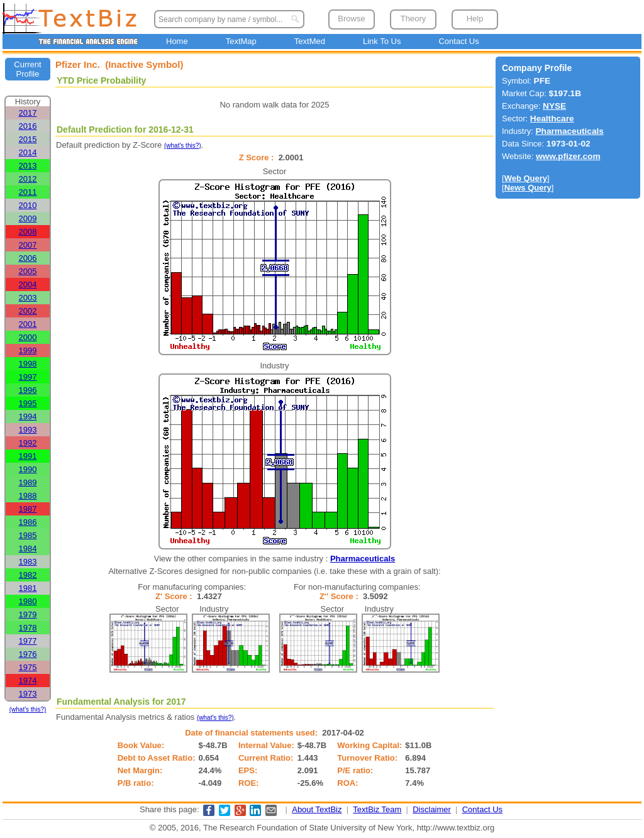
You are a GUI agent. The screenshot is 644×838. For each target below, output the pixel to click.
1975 (28, 667)
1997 (28, 377)
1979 (28, 615)
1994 (28, 416)
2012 (28, 179)
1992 (28, 443)
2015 (28, 139)
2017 (28, 113)
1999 (28, 350)
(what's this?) (28, 709)
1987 (28, 509)
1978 (28, 628)
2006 (28, 258)
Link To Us (382, 41)
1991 (28, 456)
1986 (28, 522)
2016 (28, 126)
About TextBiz (317, 809)
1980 (28, 601)
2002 (28, 311)
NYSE (554, 106)
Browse (351, 19)
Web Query (526, 178)
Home (177, 41)
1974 (28, 681)
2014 (28, 152)
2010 (28, 205)
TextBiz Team (377, 809)
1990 (28, 469)
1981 (28, 588)
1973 (28, 694)
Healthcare (552, 119)
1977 (28, 641)
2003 (28, 298)
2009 (28, 218)
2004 (28, 284)
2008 (28, 232)
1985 (28, 535)
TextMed (310, 41)
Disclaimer (432, 809)
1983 (28, 562)
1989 (28, 482)
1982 (28, 575)
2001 (28, 324)
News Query (528, 188)
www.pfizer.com (568, 156)
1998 (28, 364)
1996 (28, 390)
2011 (28, 192)
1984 (28, 549)
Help (475, 19)
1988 (28, 496)
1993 (28, 430)
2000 (28, 337)
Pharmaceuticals (363, 559)
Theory (413, 19)
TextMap (241, 41)
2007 (28, 245)
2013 (28, 166)
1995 (28, 403)
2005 (28, 271)
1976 (28, 654)
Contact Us (458, 41)
